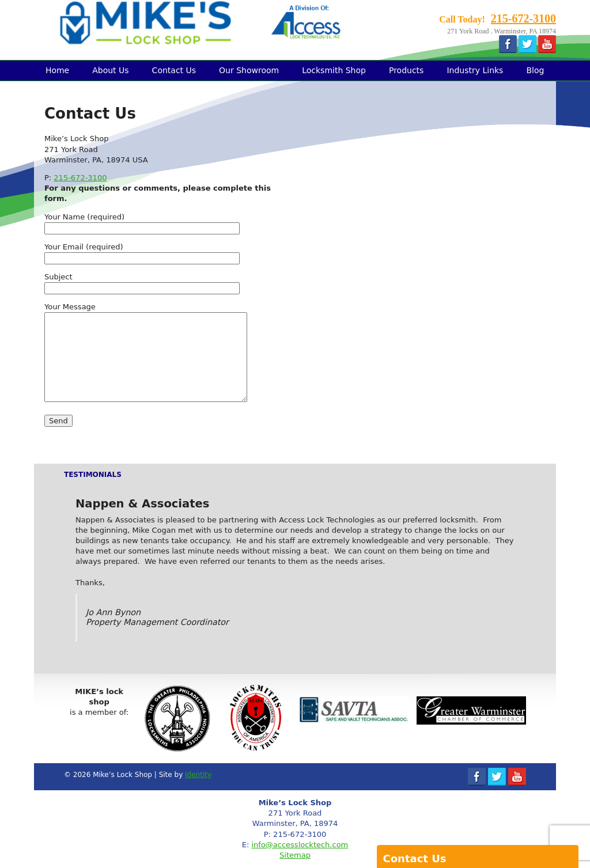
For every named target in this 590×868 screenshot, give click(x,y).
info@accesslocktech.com (300, 845)
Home (57, 70)
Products (406, 70)
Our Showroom (249, 70)
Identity (198, 775)
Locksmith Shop (334, 70)
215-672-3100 (523, 18)
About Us (110, 70)
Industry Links (475, 70)
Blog (535, 70)
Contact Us (174, 70)
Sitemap (295, 855)
